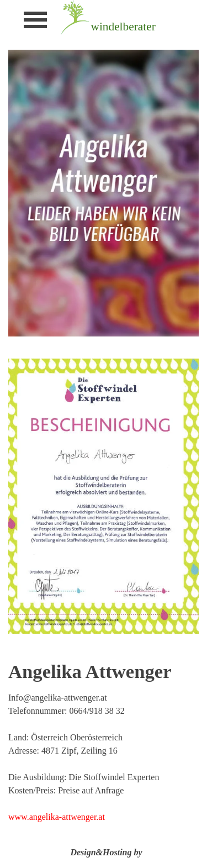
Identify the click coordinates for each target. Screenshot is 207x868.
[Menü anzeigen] (36, 20)
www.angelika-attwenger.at (57, 817)
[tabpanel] (141, 27)
